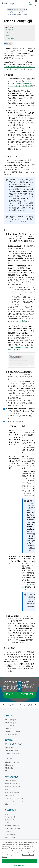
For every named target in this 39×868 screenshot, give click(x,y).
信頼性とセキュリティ (13, 784)
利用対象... (9, 44)
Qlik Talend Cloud (11, 751)
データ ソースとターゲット (14, 801)
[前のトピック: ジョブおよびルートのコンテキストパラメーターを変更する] (10, 705)
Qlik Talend (9, 748)
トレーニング (10, 726)
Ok (19, 861)
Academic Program (12, 826)
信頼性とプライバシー (13, 787)
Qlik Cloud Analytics (12, 762)
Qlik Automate (10, 771)
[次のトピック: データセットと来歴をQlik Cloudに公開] (29, 705)
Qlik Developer (11, 723)
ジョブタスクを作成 (18, 321)
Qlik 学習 (8, 729)
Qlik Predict (9, 768)
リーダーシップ (10, 817)
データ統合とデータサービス (15, 12)
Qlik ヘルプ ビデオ (11, 720)
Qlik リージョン (10, 804)
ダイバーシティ (10, 823)
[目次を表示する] (4, 9)
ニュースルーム (10, 834)
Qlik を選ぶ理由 (10, 781)
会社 (7, 814)
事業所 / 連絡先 (10, 837)
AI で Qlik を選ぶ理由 (12, 792)
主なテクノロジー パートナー (15, 798)
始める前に (10, 30)
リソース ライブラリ (12, 734)
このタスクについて (12, 33)
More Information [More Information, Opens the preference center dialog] (19, 865)
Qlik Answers (10, 765)
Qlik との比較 (10, 795)
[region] (19, 854)
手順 (7, 35)
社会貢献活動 (10, 820)
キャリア (8, 831)
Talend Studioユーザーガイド (16, 9)
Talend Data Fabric (12, 754)
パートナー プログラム (13, 828)
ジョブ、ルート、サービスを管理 (17, 15)
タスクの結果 (10, 38)
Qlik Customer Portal (13, 732)
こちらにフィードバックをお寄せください (19, 695)
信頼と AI (8, 789)
